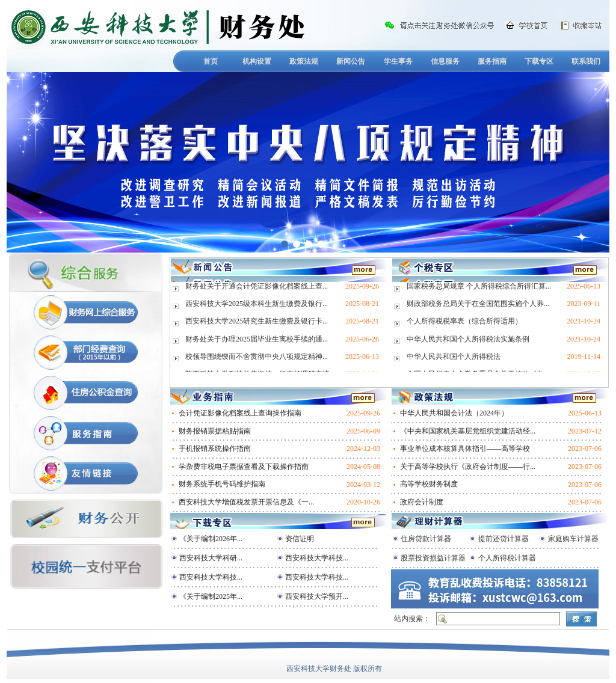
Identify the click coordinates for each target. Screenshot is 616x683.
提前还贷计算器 (504, 539)
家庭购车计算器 (573, 539)
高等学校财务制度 (429, 484)
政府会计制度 (422, 502)
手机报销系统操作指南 (215, 449)
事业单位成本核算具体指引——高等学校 (465, 449)
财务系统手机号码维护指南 (222, 484)
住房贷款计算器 (426, 539)
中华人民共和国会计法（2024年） (454, 413)
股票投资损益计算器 (433, 558)
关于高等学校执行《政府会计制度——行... (468, 467)
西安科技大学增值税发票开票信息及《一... (246, 502)
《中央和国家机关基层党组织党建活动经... (468, 431)
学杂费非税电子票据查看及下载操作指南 (244, 467)
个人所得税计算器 (507, 558)
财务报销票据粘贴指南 (215, 431)
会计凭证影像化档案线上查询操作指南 (240, 413)
